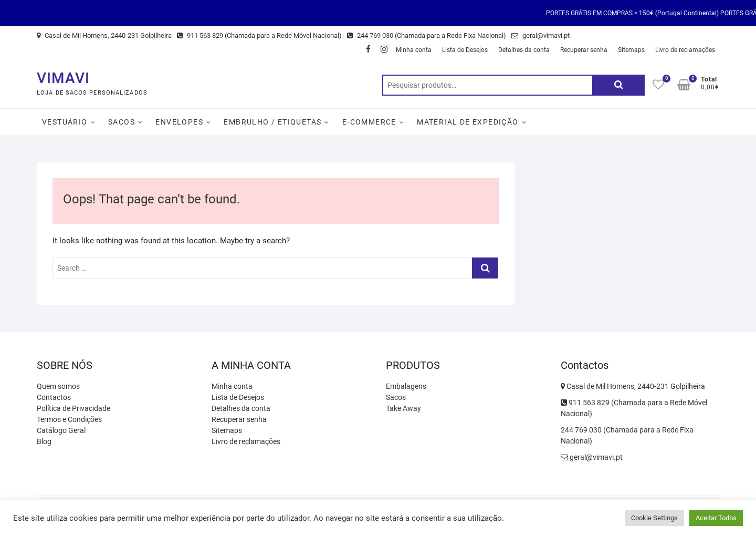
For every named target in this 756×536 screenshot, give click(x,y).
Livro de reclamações (685, 50)
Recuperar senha (584, 50)
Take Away (403, 408)
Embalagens (406, 386)
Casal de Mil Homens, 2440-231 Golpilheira (104, 35)
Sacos (122, 122)
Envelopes (179, 122)
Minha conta (414, 50)
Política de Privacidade (73, 408)
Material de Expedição (468, 122)
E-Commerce (369, 122)
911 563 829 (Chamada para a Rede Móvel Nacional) (259, 35)
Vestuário (65, 122)
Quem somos (58, 386)
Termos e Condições (69, 419)
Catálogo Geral (61, 430)
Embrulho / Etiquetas (272, 122)
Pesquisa (618, 85)
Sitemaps (631, 50)
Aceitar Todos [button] (716, 518)
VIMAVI (63, 78)
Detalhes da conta (524, 50)
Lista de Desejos (465, 50)
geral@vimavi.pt (540, 35)
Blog (44, 441)
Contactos (54, 397)
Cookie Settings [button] (654, 518)
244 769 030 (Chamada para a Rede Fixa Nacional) (427, 35)
